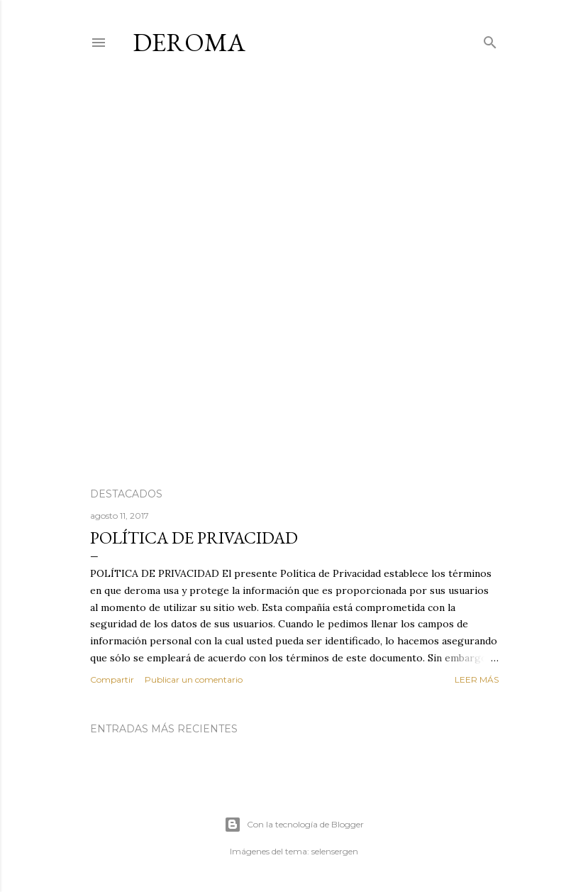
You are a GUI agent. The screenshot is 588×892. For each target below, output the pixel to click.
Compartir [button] (112, 679)
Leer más (477, 679)
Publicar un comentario (194, 679)
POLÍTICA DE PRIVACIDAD (194, 538)
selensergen (335, 851)
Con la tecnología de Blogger (294, 825)
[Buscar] (490, 39)
